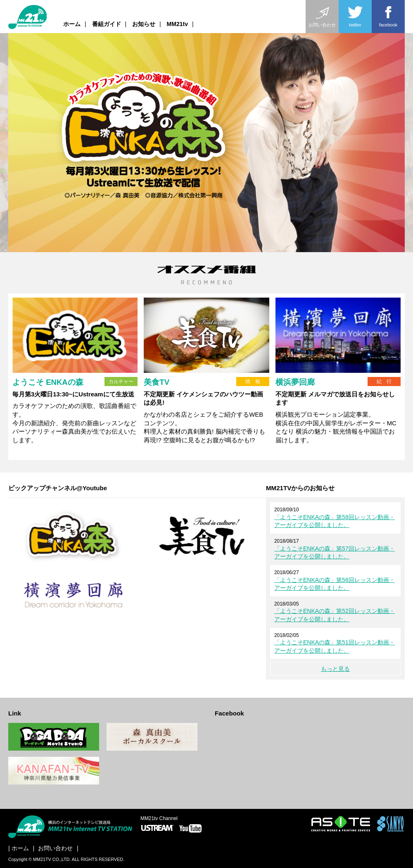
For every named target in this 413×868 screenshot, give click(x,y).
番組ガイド (107, 24)
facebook (388, 16)
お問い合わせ (322, 16)
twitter (355, 16)
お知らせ (144, 24)
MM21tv (177, 24)
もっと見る (335, 669)
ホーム (72, 24)
